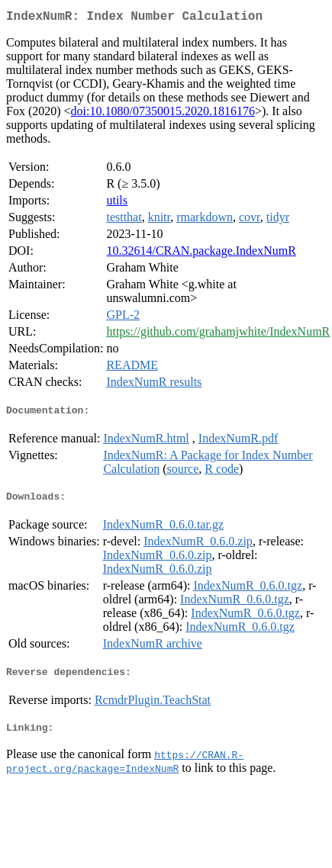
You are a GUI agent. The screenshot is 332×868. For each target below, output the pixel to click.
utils (117, 203)
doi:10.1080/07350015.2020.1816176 (163, 114)
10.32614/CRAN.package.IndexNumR (201, 254)
